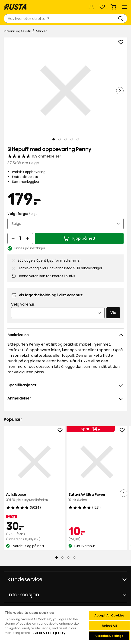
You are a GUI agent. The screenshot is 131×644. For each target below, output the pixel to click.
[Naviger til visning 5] (78, 139)
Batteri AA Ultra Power (97, 497)
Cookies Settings (109, 636)
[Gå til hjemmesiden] (16, 7)
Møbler (41, 31)
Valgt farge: (22, 214)
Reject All (109, 626)
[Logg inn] (91, 7)
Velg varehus (23, 304)
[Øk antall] (27, 238)
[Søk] (121, 19)
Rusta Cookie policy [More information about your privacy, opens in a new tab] (49, 633)
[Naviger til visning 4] (72, 139)
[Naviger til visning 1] (54, 139)
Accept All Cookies (109, 615)
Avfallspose (34, 497)
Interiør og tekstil (17, 31)
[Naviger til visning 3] (66, 139)
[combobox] (61, 19)
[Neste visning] (120, 91)
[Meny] (125, 7)
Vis (113, 313)
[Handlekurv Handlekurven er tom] (113, 7)
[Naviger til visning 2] (60, 139)
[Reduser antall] (13, 238)
